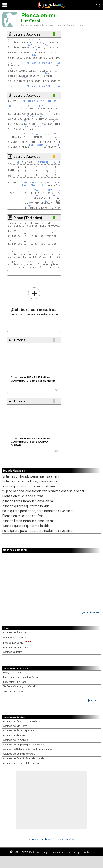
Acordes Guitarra (13, 652)
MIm (10, 40)
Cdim (56, 121)
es (69, 852)
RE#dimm (40, 162)
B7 (34, 101)
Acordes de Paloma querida (19, 731)
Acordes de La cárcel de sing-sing (22, 763)
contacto (88, 852)
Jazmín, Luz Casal (14, 691)
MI (28, 63)
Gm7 (48, 145)
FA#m (33, 55)
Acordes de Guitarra (14, 632)
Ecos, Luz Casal (12, 673)
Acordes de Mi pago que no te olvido (23, 745)
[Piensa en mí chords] (40, 839)
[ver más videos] (91, 612)
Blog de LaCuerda (18, 643)
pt (79, 852)
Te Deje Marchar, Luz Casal (19, 687)
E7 (55, 101)
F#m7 (32, 145)
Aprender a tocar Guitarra (18, 647)
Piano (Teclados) (28, 218)
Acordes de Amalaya (15, 735)
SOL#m (41, 63)
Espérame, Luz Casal (15, 682)
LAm (25, 183)
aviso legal (43, 852)
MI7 (48, 162)
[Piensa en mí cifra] (64, 839)
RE (10, 172)
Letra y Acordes (27, 34)
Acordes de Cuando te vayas (19, 754)
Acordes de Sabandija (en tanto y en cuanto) (28, 749)
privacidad (58, 852)
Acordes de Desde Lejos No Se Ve (22, 721)
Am (24, 101)
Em (29, 101)
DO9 (56, 162)
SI (9, 167)
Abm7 (40, 145)
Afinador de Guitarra (15, 637)
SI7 (31, 40)
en (74, 852)
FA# (28, 206)
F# (25, 121)
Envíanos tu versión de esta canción (34, 301)
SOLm (49, 63)
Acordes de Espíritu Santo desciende (24, 759)
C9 (35, 127)
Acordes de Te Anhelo (15, 740)
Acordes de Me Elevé (15, 726)
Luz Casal (31, 21)
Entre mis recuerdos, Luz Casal (21, 677)
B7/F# (40, 101)
